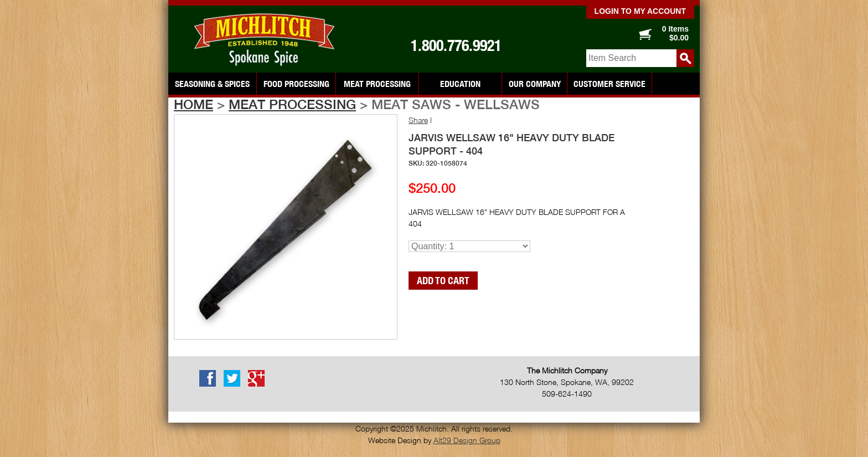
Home (193, 104)
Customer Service (609, 84)
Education (460, 84)
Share (418, 120)
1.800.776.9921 (456, 45)
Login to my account (640, 11)
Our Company (535, 84)
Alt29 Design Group (467, 440)
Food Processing (296, 84)
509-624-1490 (567, 394)
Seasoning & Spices (212, 84)
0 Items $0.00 (675, 33)
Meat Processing (377, 84)
